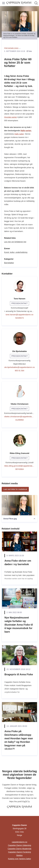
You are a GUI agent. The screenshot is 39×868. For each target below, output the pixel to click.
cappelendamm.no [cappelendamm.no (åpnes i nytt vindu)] (19, 842)
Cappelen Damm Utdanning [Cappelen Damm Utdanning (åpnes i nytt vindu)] (19, 845)
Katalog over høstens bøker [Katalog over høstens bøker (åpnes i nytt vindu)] (19, 859)
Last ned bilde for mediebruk (15, 489)
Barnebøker (9, 263)
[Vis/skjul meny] (4, 3)
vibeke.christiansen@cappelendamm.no (19, 417)
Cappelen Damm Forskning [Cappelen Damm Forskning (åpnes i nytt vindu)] (19, 852)
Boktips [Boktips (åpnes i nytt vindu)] (19, 855)
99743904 (19, 469)
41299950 (19, 420)
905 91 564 (19, 371)
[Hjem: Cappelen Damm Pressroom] (19, 3)
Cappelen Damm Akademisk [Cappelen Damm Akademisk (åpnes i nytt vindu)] (19, 849)
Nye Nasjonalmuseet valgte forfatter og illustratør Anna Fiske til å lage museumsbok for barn (19, 625)
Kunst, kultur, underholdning (16, 252)
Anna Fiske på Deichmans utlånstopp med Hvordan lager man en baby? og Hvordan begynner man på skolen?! (19, 740)
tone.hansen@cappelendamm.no (19, 315)
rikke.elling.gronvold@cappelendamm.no (19, 466)
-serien (11, 117)
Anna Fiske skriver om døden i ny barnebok (18, 562)
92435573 (19, 318)
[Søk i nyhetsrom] (36, 3)
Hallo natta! (19, 134)
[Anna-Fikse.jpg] (19, 505)
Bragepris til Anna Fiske (19, 674)
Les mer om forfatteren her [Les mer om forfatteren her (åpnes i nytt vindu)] (15, 242)
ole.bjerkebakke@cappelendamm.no (19, 367)
